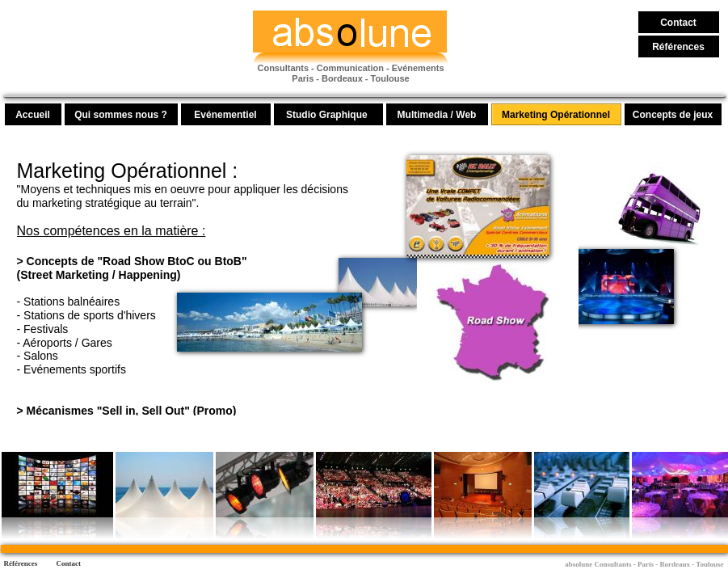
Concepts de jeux (673, 115)
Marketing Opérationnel (556, 115)
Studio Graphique (328, 115)
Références (678, 47)
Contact (678, 23)
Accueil (33, 115)
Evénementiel (225, 115)
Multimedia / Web (437, 115)
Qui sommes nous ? (121, 115)
